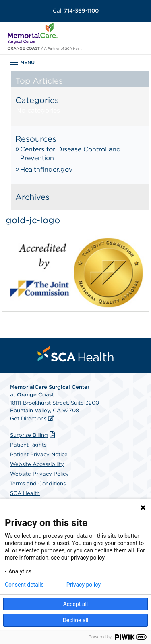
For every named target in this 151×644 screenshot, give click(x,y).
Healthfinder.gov (46, 169)
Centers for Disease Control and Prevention (70, 154)
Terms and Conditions (38, 484)
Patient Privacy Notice (39, 454)
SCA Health (25, 493)
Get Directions (28, 418)
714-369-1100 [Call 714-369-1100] (76, 11)
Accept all (76, 604)
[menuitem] (76, 354)
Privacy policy (84, 585)
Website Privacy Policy (39, 474)
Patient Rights (28, 445)
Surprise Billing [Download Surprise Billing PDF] (33, 435)
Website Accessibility (37, 464)
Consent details (24, 585)
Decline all (76, 620)
